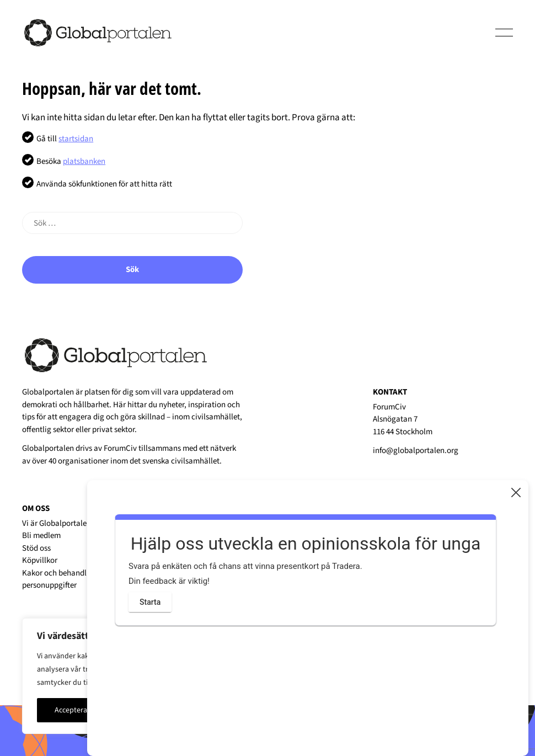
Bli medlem (41, 536)
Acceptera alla (78, 710)
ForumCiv (120, 448)
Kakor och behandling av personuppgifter (65, 579)
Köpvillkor (40, 560)
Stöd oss (36, 548)
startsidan (76, 139)
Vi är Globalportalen (57, 523)
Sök (132, 270)
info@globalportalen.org (416, 451)
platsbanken (84, 161)
